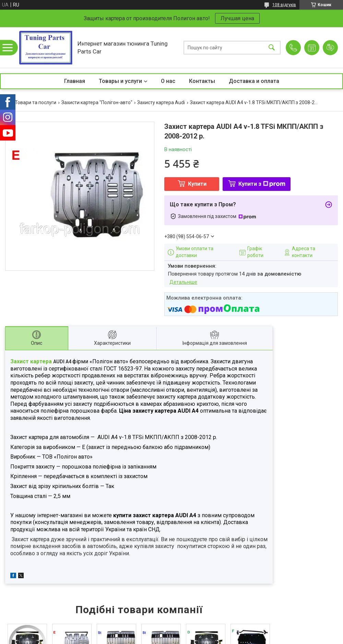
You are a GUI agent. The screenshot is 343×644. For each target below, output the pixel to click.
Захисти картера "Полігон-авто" (97, 102)
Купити (197, 184)
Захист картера (32, 361)
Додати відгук (330, 48)
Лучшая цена (237, 18)
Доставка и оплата (254, 81)
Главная (75, 81)
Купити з (262, 184)
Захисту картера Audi (161, 102)
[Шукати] (272, 47)
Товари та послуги (36, 102)
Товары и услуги (120, 81)
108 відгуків (284, 5)
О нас (168, 81)
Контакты (202, 81)
